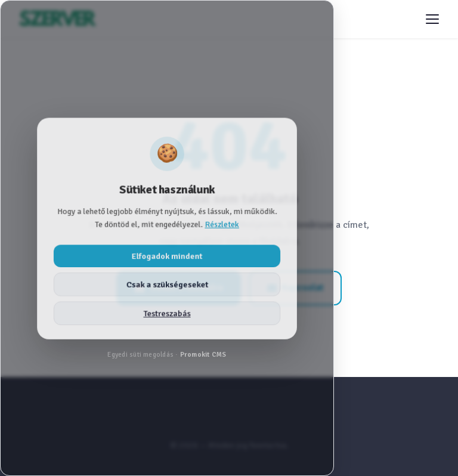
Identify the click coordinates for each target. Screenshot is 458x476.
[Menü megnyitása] (432, 19)
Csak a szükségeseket (167, 284)
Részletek (222, 224)
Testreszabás (167, 313)
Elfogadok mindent (167, 255)
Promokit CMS (203, 354)
